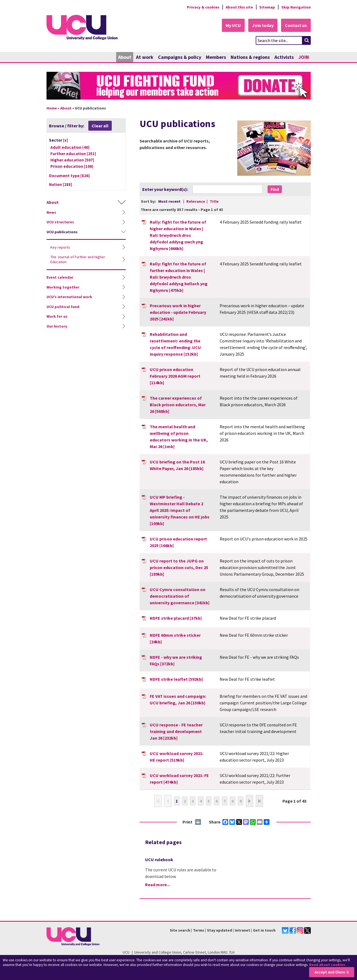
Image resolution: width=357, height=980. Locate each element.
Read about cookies (327, 965)
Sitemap (267, 7)
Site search (180, 930)
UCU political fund (63, 307)
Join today (263, 25)
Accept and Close (330, 972)
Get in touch (264, 930)
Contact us (296, 25)
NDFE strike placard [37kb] (176, 618)
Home (52, 108)
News (51, 212)
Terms (199, 930)
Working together (63, 287)
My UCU (233, 25)
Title (214, 201)
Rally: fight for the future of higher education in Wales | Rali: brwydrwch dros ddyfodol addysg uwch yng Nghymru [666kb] (178, 235)
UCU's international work (69, 297)
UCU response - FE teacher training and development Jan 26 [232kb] (176, 731)
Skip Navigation (296, 7)
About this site (239, 7)
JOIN (304, 57)
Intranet (242, 930)
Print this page (198, 822)
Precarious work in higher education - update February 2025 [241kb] (178, 312)
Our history (57, 326)
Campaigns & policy (180, 57)
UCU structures (60, 222)
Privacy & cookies (203, 7)
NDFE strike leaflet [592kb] (176, 679)
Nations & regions (250, 57)
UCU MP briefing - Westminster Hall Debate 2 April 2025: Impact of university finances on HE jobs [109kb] (180, 510)
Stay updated (220, 930)
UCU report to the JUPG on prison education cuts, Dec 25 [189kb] (179, 567)
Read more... (158, 885)
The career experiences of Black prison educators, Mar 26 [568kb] (178, 405)
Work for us (57, 316)
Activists (284, 57)
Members (216, 57)
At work (145, 57)
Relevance (196, 201)
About (125, 57)
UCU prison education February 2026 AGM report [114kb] (175, 376)
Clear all (100, 126)
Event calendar (60, 277)
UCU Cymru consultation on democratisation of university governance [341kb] (180, 596)
